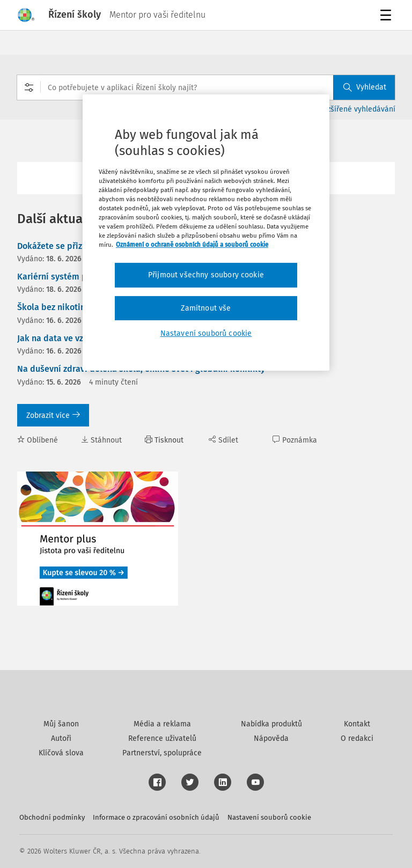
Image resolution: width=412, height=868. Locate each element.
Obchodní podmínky (52, 817)
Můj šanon (61, 724)
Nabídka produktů (271, 724)
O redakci (357, 738)
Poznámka (295, 440)
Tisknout (164, 440)
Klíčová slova (61, 753)
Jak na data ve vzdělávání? (69, 338)
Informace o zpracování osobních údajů (156, 817)
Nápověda (271, 738)
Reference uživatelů (162, 738)
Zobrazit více (53, 415)
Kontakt (357, 724)
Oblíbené (38, 440)
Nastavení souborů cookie (269, 817)
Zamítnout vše (206, 308)
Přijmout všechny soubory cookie (206, 275)
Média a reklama (162, 724)
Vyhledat (365, 87)
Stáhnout (101, 440)
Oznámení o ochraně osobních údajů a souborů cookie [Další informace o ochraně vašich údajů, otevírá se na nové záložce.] (192, 245)
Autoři (61, 738)
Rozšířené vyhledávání (357, 109)
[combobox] (206, 87)
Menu (388, 16)
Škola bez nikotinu (54, 307)
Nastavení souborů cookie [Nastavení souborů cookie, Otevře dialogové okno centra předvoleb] (206, 333)
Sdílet (223, 440)
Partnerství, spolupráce (162, 753)
